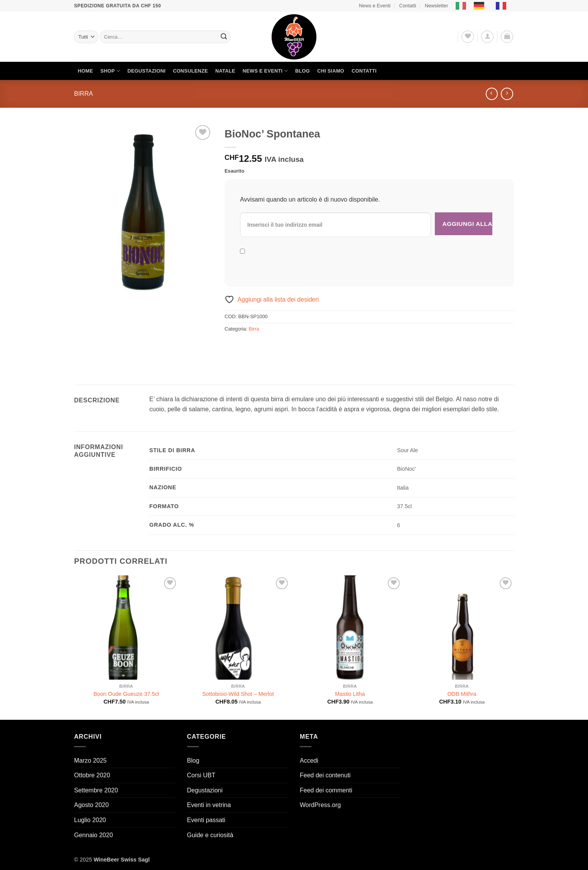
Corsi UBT (201, 775)
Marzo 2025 (90, 761)
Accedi (309, 761)
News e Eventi (375, 6)
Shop (110, 71)
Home (85, 71)
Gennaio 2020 (94, 835)
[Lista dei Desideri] (468, 37)
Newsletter (436, 6)
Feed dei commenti (326, 790)
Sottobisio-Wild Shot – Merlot (238, 694)
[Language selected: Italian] (485, 6)
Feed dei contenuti (325, 775)
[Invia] (224, 37)
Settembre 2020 (96, 790)
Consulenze (190, 71)
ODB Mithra (462, 694)
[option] (481, 6)
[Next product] (492, 94)
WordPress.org (320, 805)
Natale (225, 71)
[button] (487, 37)
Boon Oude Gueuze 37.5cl (126, 694)
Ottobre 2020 (92, 775)
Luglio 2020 (90, 820)
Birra (84, 94)
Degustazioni (146, 71)
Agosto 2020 (91, 805)
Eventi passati (206, 820)
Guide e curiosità (210, 835)
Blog (302, 71)
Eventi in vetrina (209, 805)
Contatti (407, 6)
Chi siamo (331, 71)
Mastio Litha (350, 694)
